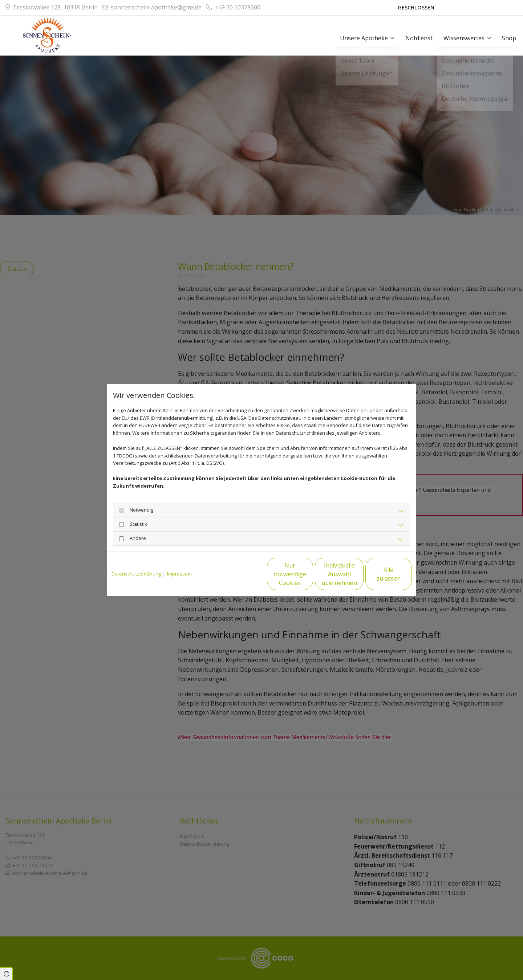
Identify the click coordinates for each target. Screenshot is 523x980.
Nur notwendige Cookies (240, 574)
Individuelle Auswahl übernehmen (309, 574)
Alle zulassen (378, 574)
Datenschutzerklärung (136, 574)
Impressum (179, 574)
